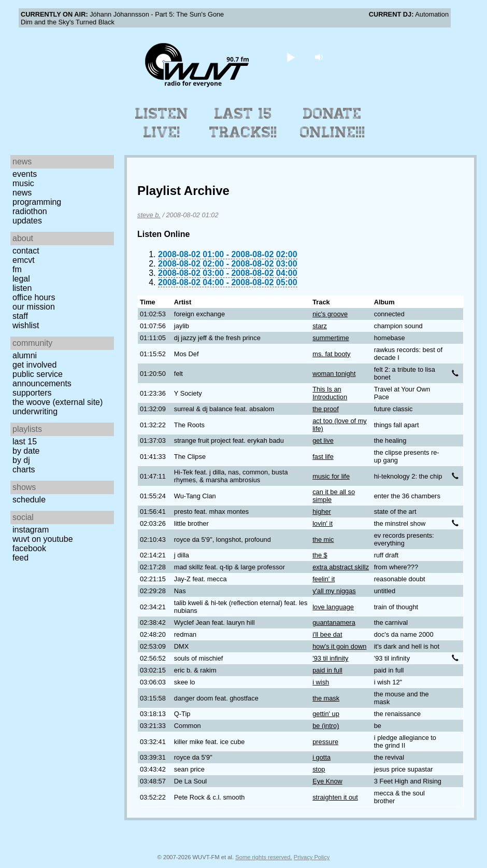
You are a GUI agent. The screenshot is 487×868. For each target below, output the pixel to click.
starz (320, 326)
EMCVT (24, 260)
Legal (21, 279)
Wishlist (26, 325)
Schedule (29, 500)
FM (17, 269)
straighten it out (335, 797)
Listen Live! (162, 123)
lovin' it (323, 523)
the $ (320, 555)
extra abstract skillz (341, 567)
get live (323, 440)
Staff (20, 316)
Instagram (31, 530)
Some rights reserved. (263, 857)
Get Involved (34, 365)
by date (26, 451)
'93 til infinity (330, 658)
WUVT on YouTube (43, 539)
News (22, 193)
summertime (331, 338)
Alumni (25, 355)
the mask (326, 698)
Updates (27, 221)
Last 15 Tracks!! (243, 123)
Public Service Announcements (42, 379)
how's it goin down (339, 646)
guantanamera (334, 622)
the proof (326, 409)
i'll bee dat (327, 634)
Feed (20, 558)
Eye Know (327, 781)
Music (23, 183)
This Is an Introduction (330, 393)
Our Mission (34, 307)
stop (319, 769)
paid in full (327, 670)
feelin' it (324, 579)
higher (322, 512)
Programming (37, 202)
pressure (325, 742)
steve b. (149, 215)
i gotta (321, 757)
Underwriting (35, 411)
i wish (321, 682)
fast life (323, 457)
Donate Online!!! (333, 123)
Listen (22, 288)
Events (25, 174)
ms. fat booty (331, 354)
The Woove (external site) (58, 402)
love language (333, 607)
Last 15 (25, 442)
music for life (331, 476)
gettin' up (326, 714)
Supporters (32, 393)
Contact (26, 251)
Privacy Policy (312, 857)
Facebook (29, 548)
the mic (323, 540)
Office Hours (34, 297)
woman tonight (334, 374)
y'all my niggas (334, 591)
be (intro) (326, 726)
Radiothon (30, 211)
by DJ (21, 460)
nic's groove (330, 314)
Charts (24, 470)
